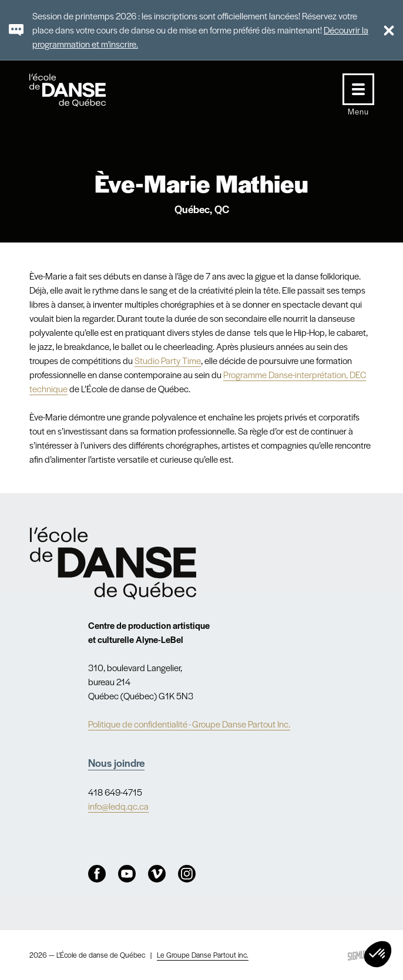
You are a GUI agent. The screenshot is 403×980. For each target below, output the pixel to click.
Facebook (97, 874)
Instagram (187, 874)
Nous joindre (116, 762)
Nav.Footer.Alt (113, 563)
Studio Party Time (168, 360)
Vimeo (157, 874)
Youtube (127, 874)
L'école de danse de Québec (79, 90)
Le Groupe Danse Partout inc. (203, 955)
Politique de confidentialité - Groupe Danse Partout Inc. (189, 724)
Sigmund (360, 955)
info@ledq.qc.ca (118, 806)
